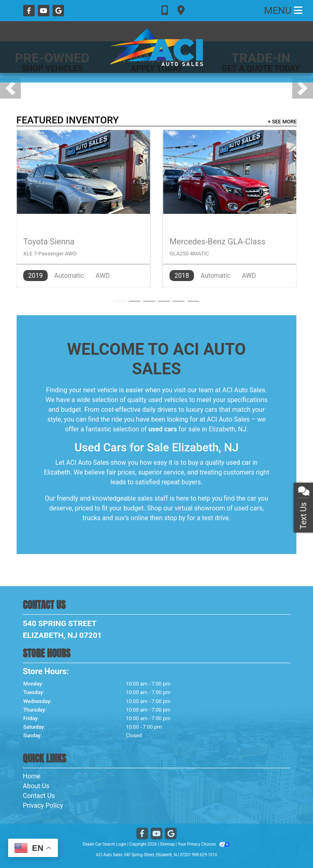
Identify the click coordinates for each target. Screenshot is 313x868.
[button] (10, 88)
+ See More (282, 122)
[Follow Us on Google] (58, 11)
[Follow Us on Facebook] (30, 11)
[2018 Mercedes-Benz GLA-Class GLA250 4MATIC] (230, 209)
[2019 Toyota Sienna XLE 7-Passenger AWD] (83, 209)
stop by (175, 518)
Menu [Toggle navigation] (283, 11)
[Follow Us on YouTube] (44, 11)
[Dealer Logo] (156, 47)
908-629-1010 (205, 855)
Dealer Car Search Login (105, 844)
